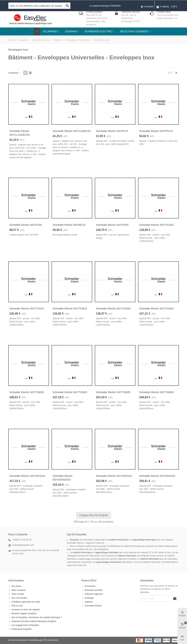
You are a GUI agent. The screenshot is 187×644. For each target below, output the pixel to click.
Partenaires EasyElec (20, 629)
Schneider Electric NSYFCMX (26, 225)
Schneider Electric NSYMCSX (69, 225)
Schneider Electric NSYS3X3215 (27, 476)
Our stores (15, 586)
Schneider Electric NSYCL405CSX (72, 131)
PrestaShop (33, 640)
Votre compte (16, 594)
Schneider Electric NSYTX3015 (70, 309)
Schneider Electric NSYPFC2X (156, 131)
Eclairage (88, 598)
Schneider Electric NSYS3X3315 (114, 476)
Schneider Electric (92, 606)
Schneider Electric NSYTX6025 (113, 392)
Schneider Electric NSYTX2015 (156, 225)
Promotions (89, 586)
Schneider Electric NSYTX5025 (70, 392)
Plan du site (16, 606)
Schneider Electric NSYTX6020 (27, 392)
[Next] (176, 73)
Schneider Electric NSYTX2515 (27, 309)
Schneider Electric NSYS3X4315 (157, 476)
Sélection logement (92, 594)
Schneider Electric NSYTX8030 (156, 392)
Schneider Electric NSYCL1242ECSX (20, 133)
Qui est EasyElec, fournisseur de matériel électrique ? (35, 617)
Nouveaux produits (92, 590)
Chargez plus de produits (93, 515)
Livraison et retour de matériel (24, 610)
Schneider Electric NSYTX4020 (156, 309)
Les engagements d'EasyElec (24, 625)
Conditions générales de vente (24, 602)
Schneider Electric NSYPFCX (112, 131)
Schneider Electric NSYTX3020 (113, 309)
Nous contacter (17, 590)
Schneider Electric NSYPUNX (112, 225)
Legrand (87, 602)
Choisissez (15, 73)
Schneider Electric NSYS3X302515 (63, 478)
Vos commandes (18, 598)
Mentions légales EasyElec (23, 614)
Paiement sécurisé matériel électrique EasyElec (32, 621)
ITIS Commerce (51, 640)
